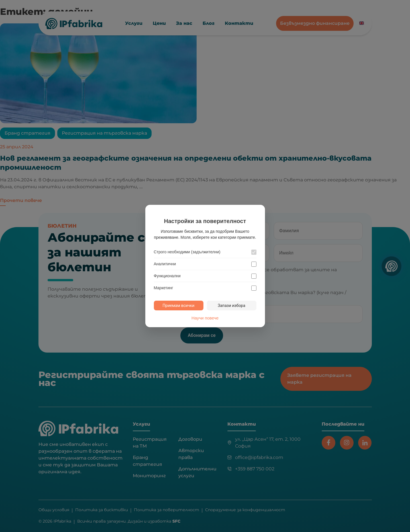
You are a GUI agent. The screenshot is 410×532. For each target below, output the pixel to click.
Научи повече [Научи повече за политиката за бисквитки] (205, 318)
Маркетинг (164, 288)
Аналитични (165, 264)
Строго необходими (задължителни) (187, 252)
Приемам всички (179, 306)
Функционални (167, 276)
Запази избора (231, 306)
